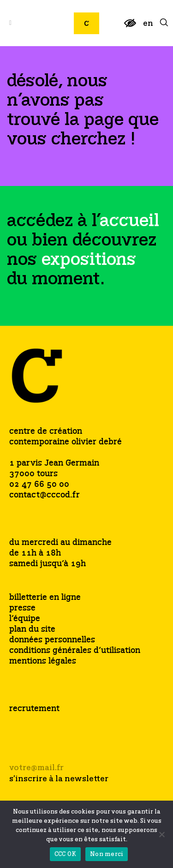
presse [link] (22, 608)
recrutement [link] (34, 709)
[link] (130, 27)
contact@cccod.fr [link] (45, 495)
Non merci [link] (107, 854)
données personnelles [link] (52, 640)
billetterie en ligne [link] (45, 598)
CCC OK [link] (66, 854)
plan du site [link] (32, 630)
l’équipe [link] (25, 619)
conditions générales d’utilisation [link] (75, 651)
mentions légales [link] (43, 661)
